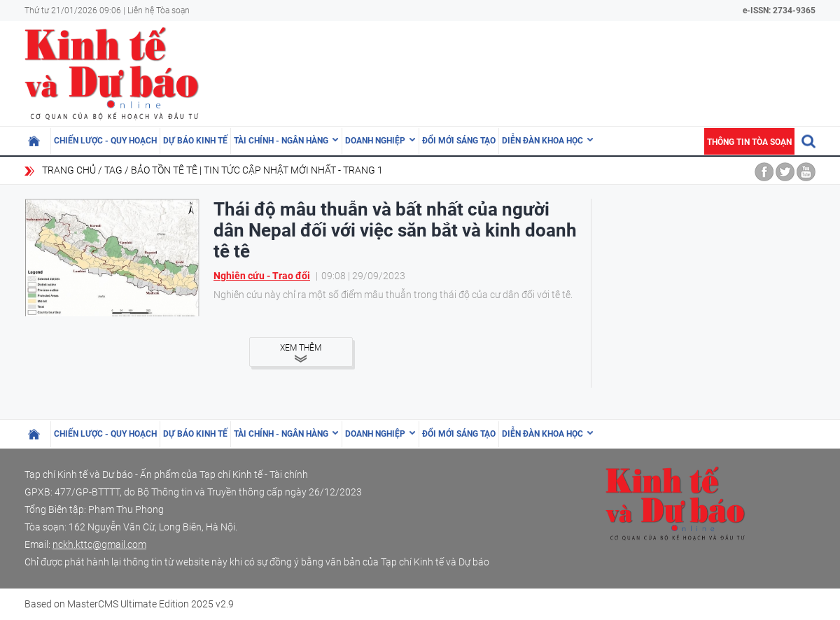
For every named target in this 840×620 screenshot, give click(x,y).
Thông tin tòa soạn (749, 142)
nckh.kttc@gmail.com (99, 544)
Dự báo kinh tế (195, 141)
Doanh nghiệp (375, 141)
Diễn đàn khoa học (542, 141)
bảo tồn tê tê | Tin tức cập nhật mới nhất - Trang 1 (257, 170)
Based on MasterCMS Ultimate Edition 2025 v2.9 (129, 604)
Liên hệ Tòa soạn (159, 10)
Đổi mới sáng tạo (459, 141)
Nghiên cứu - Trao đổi (262, 276)
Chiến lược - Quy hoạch (105, 141)
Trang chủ (69, 170)
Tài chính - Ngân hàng (281, 141)
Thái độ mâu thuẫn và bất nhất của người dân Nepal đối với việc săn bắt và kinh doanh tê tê (395, 230)
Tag (113, 170)
